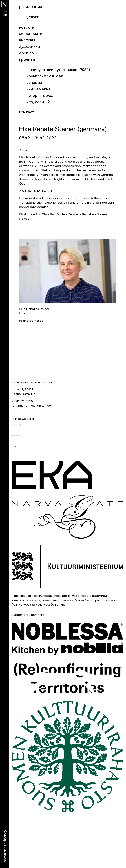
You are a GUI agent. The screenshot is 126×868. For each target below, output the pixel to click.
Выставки (28, 40)
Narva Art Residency (5, 846)
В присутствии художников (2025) (58, 70)
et (5, 11)
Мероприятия (32, 34)
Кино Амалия (38, 89)
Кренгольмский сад (45, 76)
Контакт (27, 112)
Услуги (33, 17)
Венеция (34, 83)
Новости (27, 27)
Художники (29, 47)
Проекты (27, 60)
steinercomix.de (31, 321)
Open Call (27, 53)
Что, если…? (38, 102)
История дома (40, 96)
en (5, 15)
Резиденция (30, 7)
